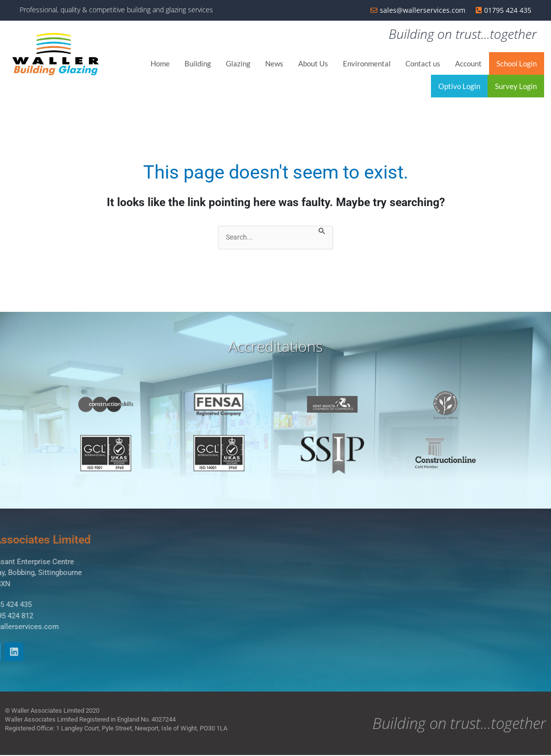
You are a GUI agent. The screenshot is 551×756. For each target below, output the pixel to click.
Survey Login (516, 87)
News (274, 64)
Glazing (238, 64)
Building (198, 64)
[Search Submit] (322, 232)
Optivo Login (459, 87)
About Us (313, 64)
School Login (517, 64)
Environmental (367, 64)
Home (160, 64)
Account (468, 64)
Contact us (423, 64)
